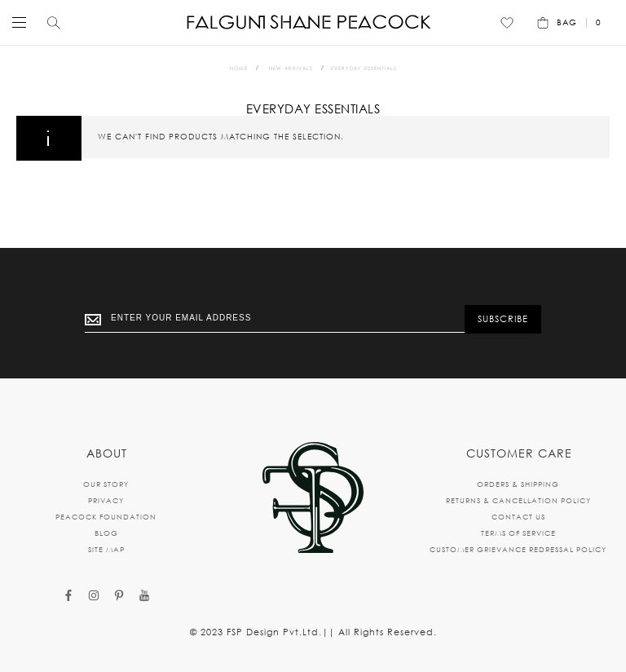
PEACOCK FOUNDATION (106, 517)
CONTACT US (518, 517)
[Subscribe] (503, 319)
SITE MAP (106, 549)
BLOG (106, 533)
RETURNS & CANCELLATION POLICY (518, 500)
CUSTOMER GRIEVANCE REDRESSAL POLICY (518, 549)
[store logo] (309, 22)
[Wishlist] (507, 23)
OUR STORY (106, 484)
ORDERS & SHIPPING (518, 484)
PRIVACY (106, 500)
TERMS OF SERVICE (518, 533)
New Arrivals (291, 68)
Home (239, 68)
